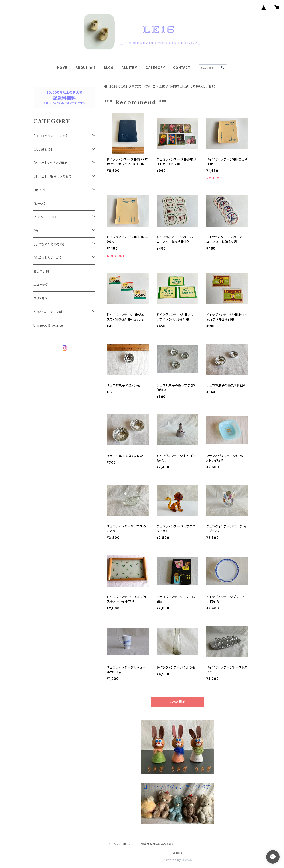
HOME (62, 68)
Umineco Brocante (48, 325)
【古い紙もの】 (43, 149)
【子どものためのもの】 (49, 244)
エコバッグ (41, 285)
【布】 (37, 231)
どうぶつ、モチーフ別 (48, 312)
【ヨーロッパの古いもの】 (50, 136)
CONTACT (182, 68)
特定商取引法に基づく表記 (158, 844)
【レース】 (39, 204)
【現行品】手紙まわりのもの (52, 176)
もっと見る (177, 702)
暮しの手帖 (41, 271)
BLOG (109, 68)
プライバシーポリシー (121, 844)
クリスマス (41, 298)
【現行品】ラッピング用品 (50, 163)
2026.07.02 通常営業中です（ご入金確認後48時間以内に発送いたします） (160, 86)
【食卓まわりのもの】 (47, 258)
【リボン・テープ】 (45, 217)
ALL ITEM (129, 68)
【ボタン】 (39, 190)
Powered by (177, 860)
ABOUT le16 (86, 68)
